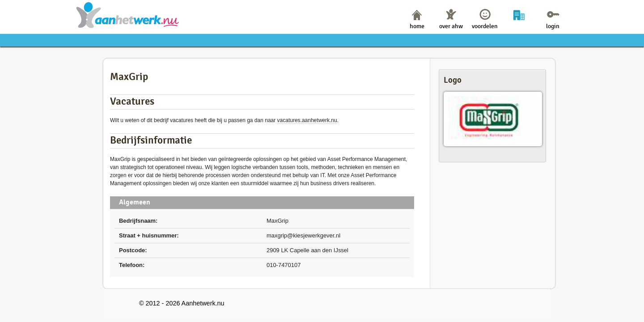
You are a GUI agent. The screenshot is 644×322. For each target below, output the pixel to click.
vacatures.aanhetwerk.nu (307, 120)
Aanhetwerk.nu (128, 15)
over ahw (451, 26)
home (417, 26)
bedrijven (519, 26)
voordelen (485, 26)
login (553, 26)
